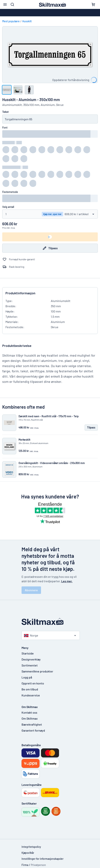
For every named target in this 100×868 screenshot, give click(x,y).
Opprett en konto (33, 683)
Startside (28, 653)
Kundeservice (31, 695)
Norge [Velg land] (31, 635)
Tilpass (50, 248)
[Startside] (50, 621)
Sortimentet (30, 665)
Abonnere (31, 590)
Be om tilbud (30, 689)
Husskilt (27, 21)
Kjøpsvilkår (28, 853)
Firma (25, 865)
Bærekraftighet (32, 724)
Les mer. (67, 581)
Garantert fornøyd (33, 730)
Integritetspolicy (31, 847)
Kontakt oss (29, 712)
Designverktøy (31, 659)
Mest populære (11, 21)
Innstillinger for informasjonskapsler (43, 859)
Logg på (27, 677)
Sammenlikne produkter (37, 671)
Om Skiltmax (30, 718)
